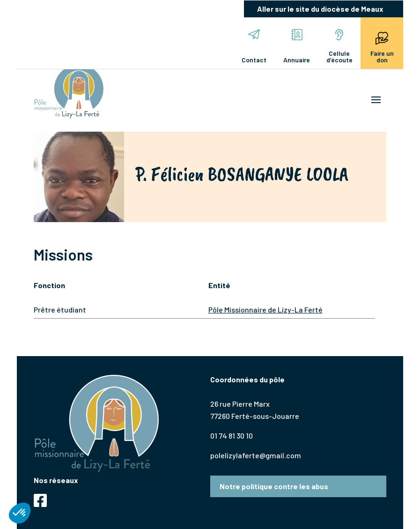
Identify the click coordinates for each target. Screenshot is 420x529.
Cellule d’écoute (339, 46)
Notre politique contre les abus (274, 486)
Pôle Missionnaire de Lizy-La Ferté (265, 309)
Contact (254, 46)
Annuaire (297, 46)
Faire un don (382, 46)
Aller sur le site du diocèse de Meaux (320, 9)
